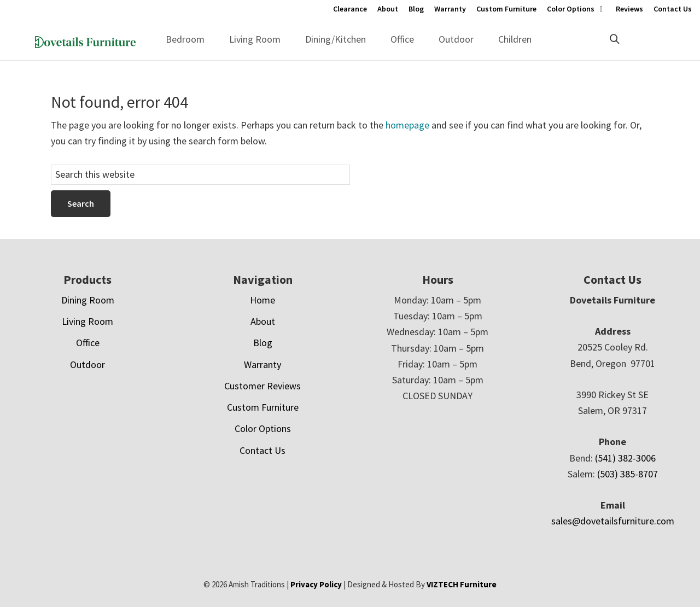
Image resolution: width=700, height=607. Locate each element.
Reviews (629, 9)
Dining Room (88, 300)
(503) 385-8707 (628, 474)
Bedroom (185, 39)
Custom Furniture (506, 9)
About (388, 9)
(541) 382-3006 (625, 458)
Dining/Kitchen (336, 39)
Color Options (571, 9)
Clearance (350, 9)
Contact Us (673, 9)
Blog (416, 9)
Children (515, 39)
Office (402, 39)
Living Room (255, 39)
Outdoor (456, 39)
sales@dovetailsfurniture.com (613, 521)
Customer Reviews (262, 386)
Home (262, 300)
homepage (407, 125)
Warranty (450, 9)
